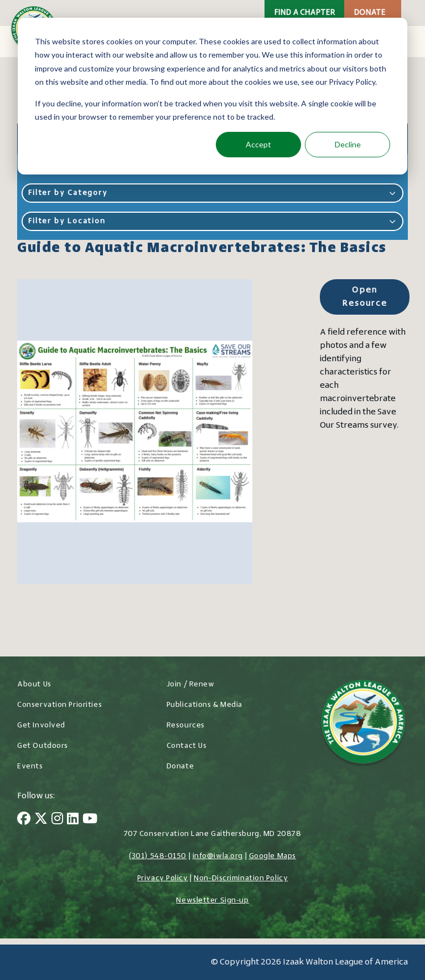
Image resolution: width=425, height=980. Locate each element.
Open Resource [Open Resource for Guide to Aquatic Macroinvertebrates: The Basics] (364, 297)
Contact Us (187, 746)
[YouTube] (90, 820)
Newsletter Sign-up (212, 901)
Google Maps (273, 856)
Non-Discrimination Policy (241, 878)
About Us (34, 684)
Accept (258, 144)
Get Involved (41, 725)
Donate (369, 13)
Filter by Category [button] (212, 193)
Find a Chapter (304, 13)
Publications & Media (204, 705)
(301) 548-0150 (158, 856)
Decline (348, 144)
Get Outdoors (43, 746)
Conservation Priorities (59, 705)
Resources (186, 725)
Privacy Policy (163, 878)
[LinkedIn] (73, 820)
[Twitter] (41, 820)
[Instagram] (57, 820)
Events (30, 766)
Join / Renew (191, 684)
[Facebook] (24, 820)
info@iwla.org (218, 856)
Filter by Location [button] (212, 221)
